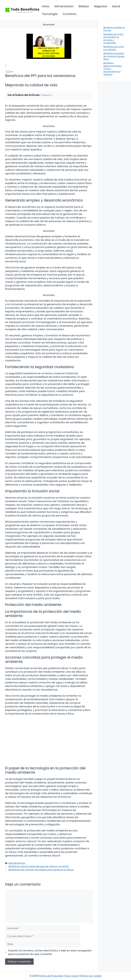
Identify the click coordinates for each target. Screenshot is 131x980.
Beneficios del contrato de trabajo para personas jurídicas (41, 870)
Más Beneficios (17, 863)
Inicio (46, 6)
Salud (116, 6)
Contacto (70, 14)
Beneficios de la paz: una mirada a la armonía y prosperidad (113, 39)
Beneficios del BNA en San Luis (114, 29)
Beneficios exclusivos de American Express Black (114, 56)
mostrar (46, 95)
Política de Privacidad (51, 976)
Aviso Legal (72, 976)
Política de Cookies (91, 976)
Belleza (84, 6)
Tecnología (50, 14)
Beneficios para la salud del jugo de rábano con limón (39, 866)
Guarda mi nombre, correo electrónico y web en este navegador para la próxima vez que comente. (50, 952)
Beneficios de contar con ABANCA (114, 48)
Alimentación (64, 6)
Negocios (100, 6)
